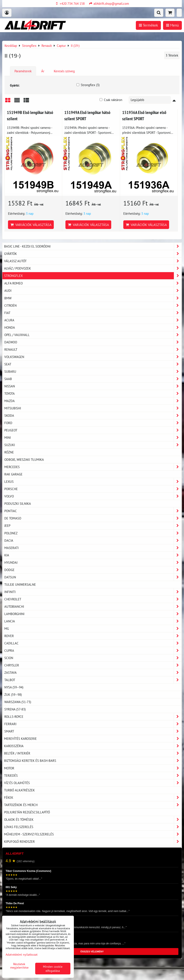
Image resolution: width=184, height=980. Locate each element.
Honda (93, 327)
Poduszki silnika (18, 503)
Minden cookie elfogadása (53, 969)
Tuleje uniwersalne (20, 584)
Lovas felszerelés (93, 827)
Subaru (93, 372)
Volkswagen (93, 357)
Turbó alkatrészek (19, 790)
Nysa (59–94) (14, 687)
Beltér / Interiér (93, 753)
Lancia (93, 621)
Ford (93, 423)
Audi (93, 291)
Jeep (93, 526)
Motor (93, 768)
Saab (93, 379)
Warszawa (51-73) (18, 702)
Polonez (93, 533)
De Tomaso (93, 518)
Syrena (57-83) (15, 709)
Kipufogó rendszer (93, 842)
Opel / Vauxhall (93, 335)
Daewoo (93, 342)
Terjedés (93, 776)
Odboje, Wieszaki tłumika (24, 459)
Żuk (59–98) (13, 694)
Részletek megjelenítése (19, 966)
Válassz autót (93, 261)
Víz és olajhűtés (93, 783)
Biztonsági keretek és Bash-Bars (93, 761)
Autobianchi (93, 607)
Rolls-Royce (93, 717)
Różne (9, 452)
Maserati (93, 548)
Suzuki (93, 445)
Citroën (93, 305)
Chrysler (93, 665)
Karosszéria (93, 746)
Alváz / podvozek (93, 268)
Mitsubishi (93, 408)
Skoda (93, 416)
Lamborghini (93, 614)
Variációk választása (31, 225)
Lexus (93, 482)
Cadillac (93, 643)
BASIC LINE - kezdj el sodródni (93, 246)
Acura (93, 320)
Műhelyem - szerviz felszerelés (93, 834)
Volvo (93, 496)
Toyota (93, 394)
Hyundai (93, 563)
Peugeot (93, 430)
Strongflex (93, 276)
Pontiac (93, 511)
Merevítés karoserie (93, 739)
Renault (93, 350)
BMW (93, 298)
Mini (93, 438)
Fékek (93, 798)
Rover (93, 636)
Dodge (93, 570)
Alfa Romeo (93, 283)
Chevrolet (93, 599)
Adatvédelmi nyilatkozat (22, 954)
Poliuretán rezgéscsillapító (27, 812)
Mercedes (93, 467)
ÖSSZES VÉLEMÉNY (92, 952)
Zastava (93, 673)
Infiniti (93, 592)
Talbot (93, 680)
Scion (93, 658)
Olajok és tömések (93, 820)
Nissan (93, 386)
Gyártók (93, 254)
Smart (93, 731)
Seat (93, 364)
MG (93, 629)
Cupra (93, 651)
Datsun (93, 577)
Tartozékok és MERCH (93, 805)
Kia (93, 555)
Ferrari (93, 724)
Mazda (93, 401)
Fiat (93, 313)
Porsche (93, 489)
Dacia (93, 540)
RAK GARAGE (13, 474)
